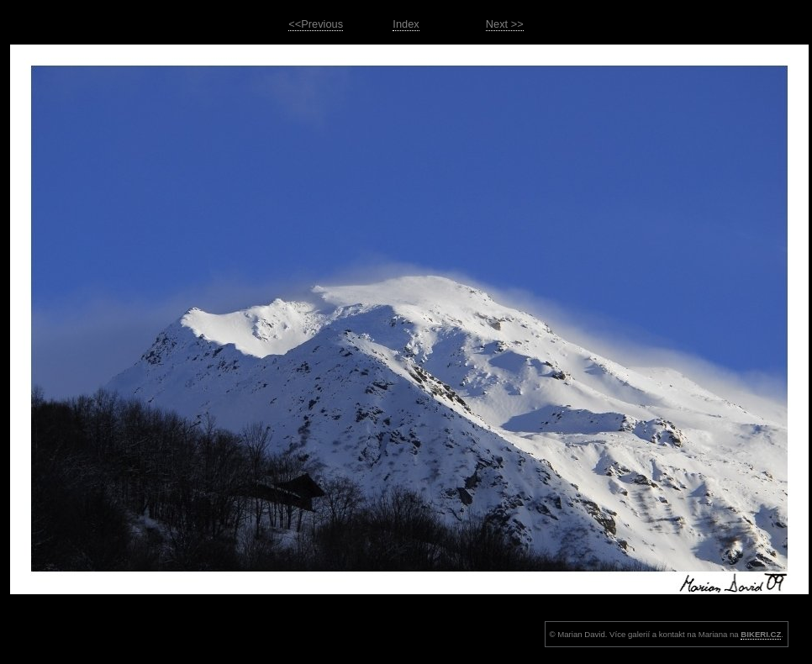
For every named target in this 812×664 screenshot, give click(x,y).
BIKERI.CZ (761, 634)
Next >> (505, 24)
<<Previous (316, 24)
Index (406, 24)
